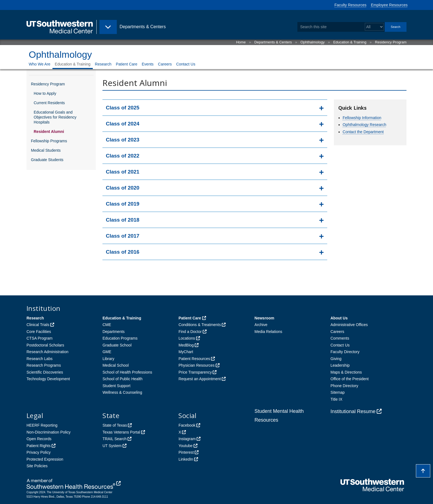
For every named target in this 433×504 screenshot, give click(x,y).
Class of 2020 (122, 188)
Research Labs (39, 359)
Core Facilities (39, 332)
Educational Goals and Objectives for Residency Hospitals (55, 117)
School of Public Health (122, 379)
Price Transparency (195, 372)
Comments (340, 338)
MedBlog (186, 345)
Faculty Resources (350, 5)
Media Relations (268, 332)
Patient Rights (39, 446)
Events (148, 64)
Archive (261, 325)
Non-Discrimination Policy (49, 432)
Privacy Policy (39, 452)
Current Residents (49, 103)
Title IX (336, 399)
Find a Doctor (190, 332)
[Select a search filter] (374, 27)
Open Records (39, 439)
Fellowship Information (362, 118)
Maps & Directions (346, 372)
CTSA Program (39, 338)
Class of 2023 (122, 140)
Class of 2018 (122, 220)
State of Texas (115, 425)
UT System (112, 446)
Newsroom (265, 318)
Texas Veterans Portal (121, 432)
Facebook (187, 425)
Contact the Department (363, 132)
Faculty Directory (345, 352)
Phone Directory (344, 386)
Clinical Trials (38, 325)
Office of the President (350, 379)
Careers (165, 64)
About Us (339, 318)
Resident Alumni (49, 132)
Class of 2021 (122, 172)
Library (108, 359)
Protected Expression (45, 459)
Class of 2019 (122, 204)
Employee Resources (389, 5)
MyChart (186, 352)
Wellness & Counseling (122, 392)
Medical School (116, 365)
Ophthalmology (312, 42)
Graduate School (117, 345)
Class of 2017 (122, 236)
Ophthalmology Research (365, 125)
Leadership (340, 365)
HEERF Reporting (42, 425)
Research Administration (47, 352)
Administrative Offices (349, 325)
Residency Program (391, 42)
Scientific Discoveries (45, 372)
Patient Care (126, 64)
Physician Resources (196, 365)
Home (241, 42)
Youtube (185, 446)
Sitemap (338, 392)
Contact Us (186, 64)
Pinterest (186, 452)
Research (103, 64)
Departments (113, 332)
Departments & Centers (273, 42)
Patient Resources (194, 359)
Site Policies (37, 466)
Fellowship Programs (49, 141)
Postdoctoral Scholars (45, 345)
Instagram (187, 439)
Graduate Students (47, 160)
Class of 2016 (122, 252)
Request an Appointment (200, 379)
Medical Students (46, 150)
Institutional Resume (353, 411)
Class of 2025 (122, 108)
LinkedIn (186, 459)
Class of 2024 (122, 124)
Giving (336, 359)
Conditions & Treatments (200, 325)
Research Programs (44, 365)
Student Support (116, 386)
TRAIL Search (114, 439)
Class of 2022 (122, 156)
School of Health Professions (127, 372)
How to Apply (45, 93)
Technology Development (48, 379)
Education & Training (350, 42)
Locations (187, 338)
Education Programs (120, 338)
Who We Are (39, 64)
